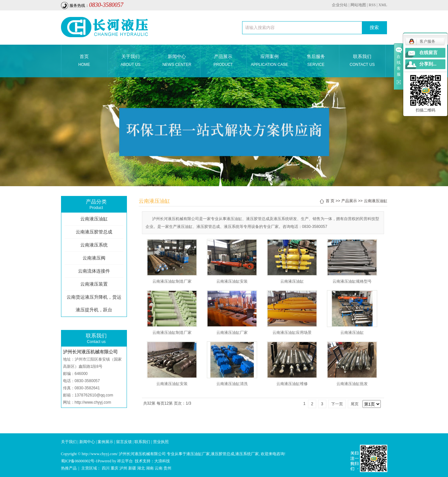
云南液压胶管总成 (94, 232)
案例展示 (105, 442)
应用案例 (270, 61)
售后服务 (316, 61)
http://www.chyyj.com (93, 402)
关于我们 (131, 61)
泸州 (123, 468)
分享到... (428, 64)
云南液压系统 (94, 245)
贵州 (167, 468)
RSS (372, 5)
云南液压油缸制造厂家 (172, 281)
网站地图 (358, 5)
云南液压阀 (94, 258)
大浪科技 (162, 461)
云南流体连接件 (94, 271)
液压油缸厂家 (198, 454)
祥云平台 (125, 461)
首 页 (330, 201)
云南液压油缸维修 (292, 384)
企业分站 (340, 5)
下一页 (337, 404)
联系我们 (362, 61)
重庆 (115, 468)
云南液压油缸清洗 (232, 384)
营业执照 (161, 442)
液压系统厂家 (247, 454)
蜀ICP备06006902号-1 (79, 461)
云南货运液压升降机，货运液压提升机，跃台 (94, 304)
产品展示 (223, 61)
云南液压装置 (94, 284)
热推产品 (69, 468)
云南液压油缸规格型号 (352, 281)
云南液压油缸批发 (352, 384)
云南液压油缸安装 (232, 281)
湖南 (150, 468)
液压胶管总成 (223, 454)
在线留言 (428, 53)
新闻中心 (177, 61)
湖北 (141, 468)
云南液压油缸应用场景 (292, 333)
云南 (159, 468)
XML (383, 5)
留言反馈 (124, 442)
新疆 (132, 468)
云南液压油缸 (94, 219)
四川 (106, 468)
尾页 (355, 404)
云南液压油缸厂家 (232, 333)
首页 (84, 61)
